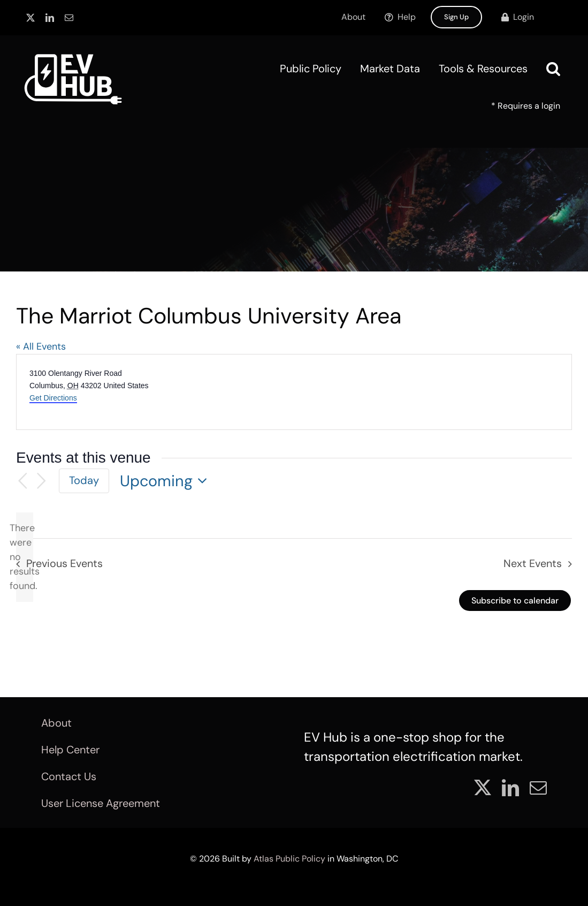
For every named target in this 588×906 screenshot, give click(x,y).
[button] (553, 69)
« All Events (41, 346)
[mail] (69, 18)
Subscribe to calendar (515, 601)
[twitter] (30, 18)
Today (84, 480)
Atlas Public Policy (289, 859)
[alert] (25, 557)
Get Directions (53, 398)
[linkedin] (50, 18)
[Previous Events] (22, 481)
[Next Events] (42, 481)
